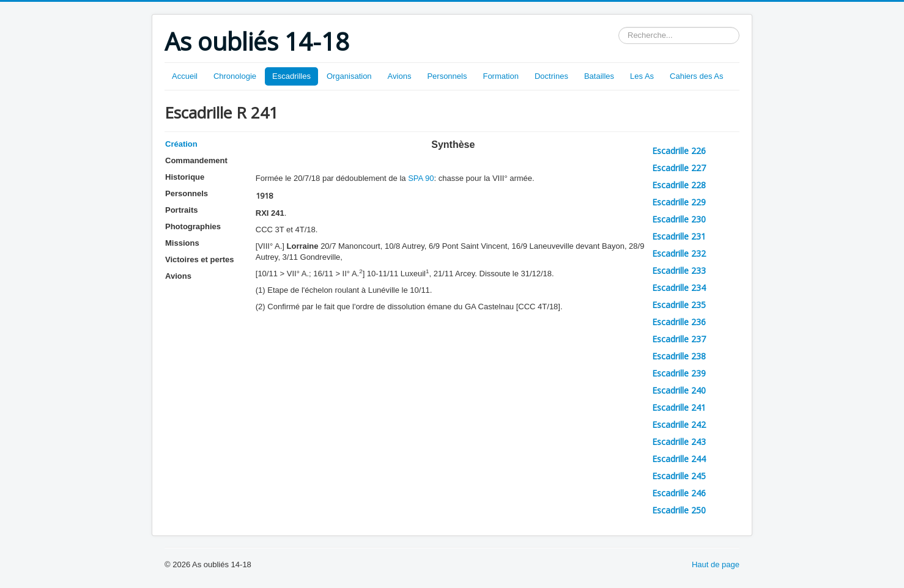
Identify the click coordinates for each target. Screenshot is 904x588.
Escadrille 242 (679, 424)
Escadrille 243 (679, 442)
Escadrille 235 (679, 305)
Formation (501, 76)
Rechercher (619, 27)
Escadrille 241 (679, 407)
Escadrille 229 (679, 202)
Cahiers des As (696, 76)
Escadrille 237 (679, 339)
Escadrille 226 (679, 151)
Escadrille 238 (679, 356)
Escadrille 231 (679, 236)
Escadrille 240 (679, 390)
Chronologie (235, 76)
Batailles (599, 76)
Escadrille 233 (679, 270)
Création (181, 144)
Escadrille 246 (679, 493)
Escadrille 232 (679, 253)
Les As (642, 76)
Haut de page (716, 564)
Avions (400, 76)
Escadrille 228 (679, 185)
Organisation (349, 76)
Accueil (185, 76)
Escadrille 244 (679, 459)
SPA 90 (421, 178)
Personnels (447, 76)
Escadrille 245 (679, 476)
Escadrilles (291, 76)
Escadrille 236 (679, 322)
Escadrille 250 (679, 510)
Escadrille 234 (679, 288)
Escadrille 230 (679, 219)
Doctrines (551, 76)
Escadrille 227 (679, 168)
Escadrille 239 (679, 373)
